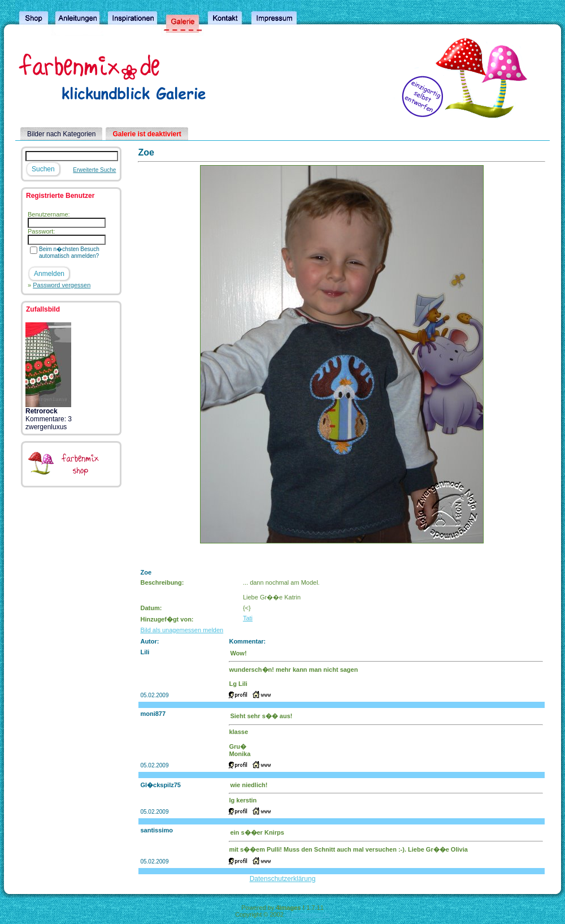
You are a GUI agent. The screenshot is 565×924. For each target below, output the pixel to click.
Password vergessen (62, 285)
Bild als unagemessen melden (182, 630)
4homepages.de (308, 914)
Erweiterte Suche (94, 170)
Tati (248, 618)
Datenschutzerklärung (283, 879)
